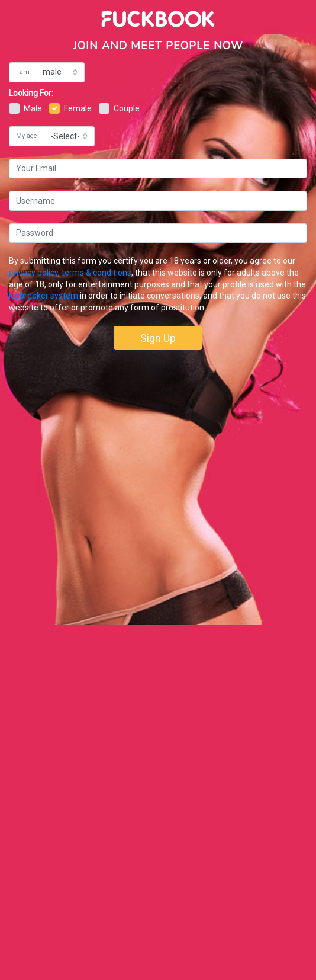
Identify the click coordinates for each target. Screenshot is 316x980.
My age (27, 136)
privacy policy (33, 273)
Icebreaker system (43, 296)
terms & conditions (96, 273)
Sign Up (158, 338)
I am (23, 72)
